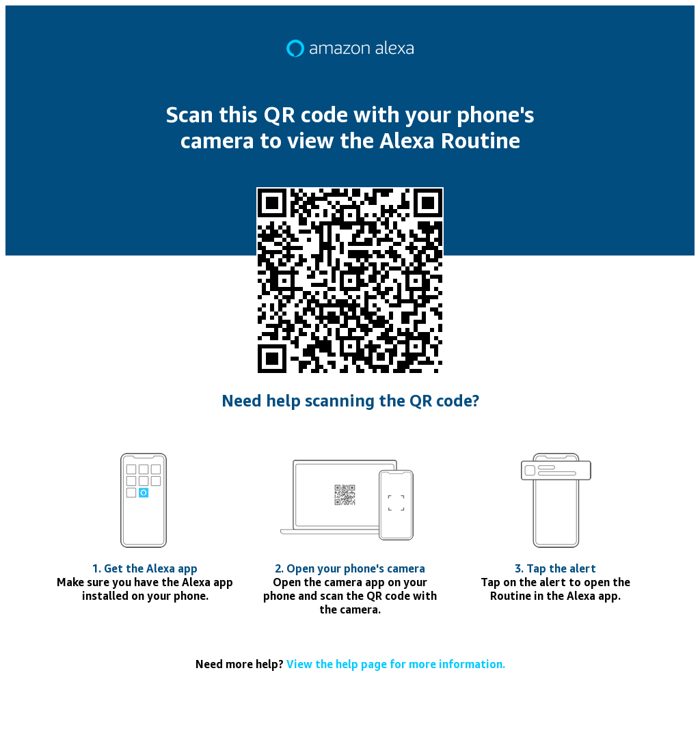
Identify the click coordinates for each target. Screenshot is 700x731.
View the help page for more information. (396, 664)
